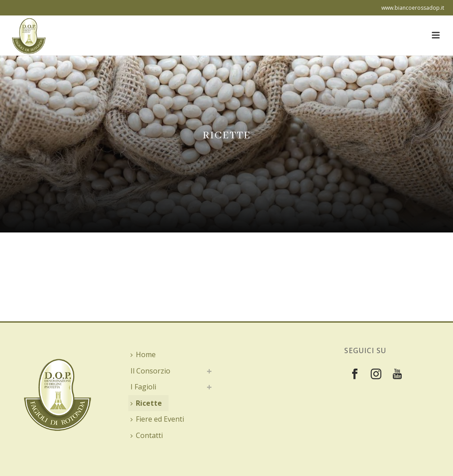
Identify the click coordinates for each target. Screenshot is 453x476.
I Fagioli (143, 387)
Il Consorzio (150, 371)
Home (143, 354)
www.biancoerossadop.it (413, 8)
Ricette (146, 403)
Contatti (147, 435)
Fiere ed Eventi (157, 419)
